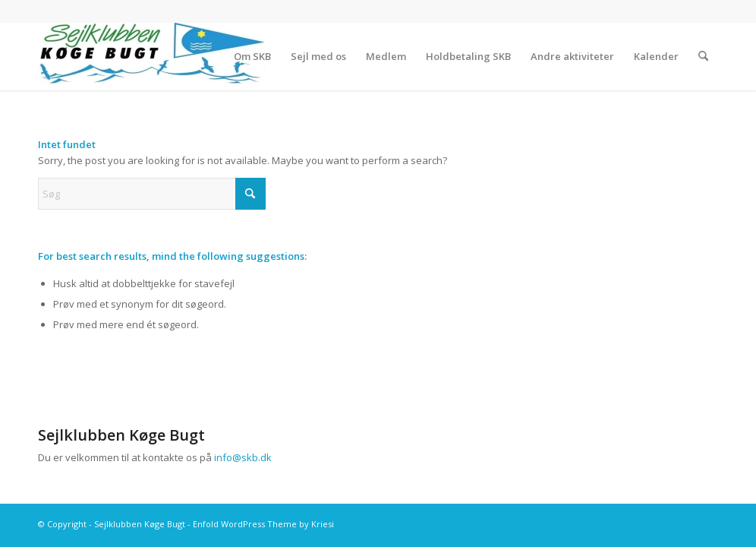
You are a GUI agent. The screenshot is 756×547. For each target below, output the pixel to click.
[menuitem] (252, 56)
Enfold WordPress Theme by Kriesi (263, 524)
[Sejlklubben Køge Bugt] (152, 56)
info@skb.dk (243, 457)
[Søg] (703, 56)
